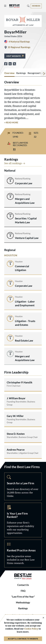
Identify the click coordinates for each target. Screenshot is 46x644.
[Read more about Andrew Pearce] (23, 452)
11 (14, 149)
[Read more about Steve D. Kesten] (23, 436)
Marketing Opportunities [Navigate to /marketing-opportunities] (23, 520)
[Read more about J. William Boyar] (23, 401)
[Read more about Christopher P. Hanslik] (23, 385)
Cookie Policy (31, 629)
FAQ (23, 591)
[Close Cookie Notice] (42, 618)
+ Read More (11, 123)
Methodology (23, 603)
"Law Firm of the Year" (23, 597)
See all (15, 163)
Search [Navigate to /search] (23, 486)
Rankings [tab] (21, 73)
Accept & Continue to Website (23, 639)
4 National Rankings (19, 42)
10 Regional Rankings (19, 47)
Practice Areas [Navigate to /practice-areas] (23, 554)
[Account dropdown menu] (36, 6)
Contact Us (23, 585)
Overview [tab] (9, 73)
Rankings (23, 608)
